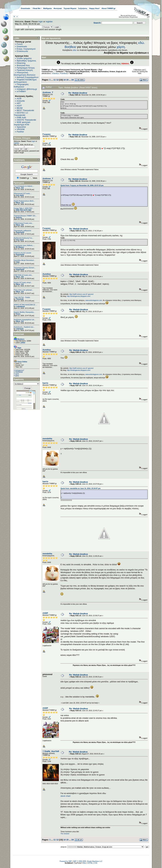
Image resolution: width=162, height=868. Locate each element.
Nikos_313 (20, 188)
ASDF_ (46, 613)
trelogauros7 (20, 370)
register (49, 22)
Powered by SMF (66, 861)
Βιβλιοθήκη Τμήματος (26, 61)
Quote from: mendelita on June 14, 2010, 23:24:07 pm (80, 488)
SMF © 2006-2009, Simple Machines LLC (88, 861)
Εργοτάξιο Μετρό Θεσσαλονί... (24, 260)
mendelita (47, 439)
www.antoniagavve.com (94, 300)
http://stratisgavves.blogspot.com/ (79, 296)
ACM (19, 99)
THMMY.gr (46, 70)
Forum (20, 44)
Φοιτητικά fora (23, 65)
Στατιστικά (19, 334)
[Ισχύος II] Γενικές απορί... (23, 283)
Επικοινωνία (22, 51)
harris (45, 383)
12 (57, 80)
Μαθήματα (47, 8)
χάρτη (121, 47)
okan (18, 262)
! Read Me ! (37, 8)
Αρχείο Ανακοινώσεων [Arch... (24, 201)
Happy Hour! (94, 8)
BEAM (20, 108)
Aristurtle (21, 101)
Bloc (85, 863)
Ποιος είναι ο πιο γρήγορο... (23, 290)
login (41, 22)
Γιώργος (47, 134)
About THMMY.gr (109, 8)
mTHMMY (21, 91)
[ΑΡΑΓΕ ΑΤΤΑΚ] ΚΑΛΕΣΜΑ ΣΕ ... (25, 305)
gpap (17, 376)
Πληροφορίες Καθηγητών (21, 86)
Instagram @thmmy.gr (27, 89)
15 (67, 80)
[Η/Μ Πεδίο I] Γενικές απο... (23, 275)
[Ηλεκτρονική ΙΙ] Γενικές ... (23, 194)
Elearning (21, 63)
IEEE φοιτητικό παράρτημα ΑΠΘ (22, 123)
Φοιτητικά (58, 8)
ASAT (19, 106)
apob (17, 374)
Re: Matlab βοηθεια (78, 93)
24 (72, 80)
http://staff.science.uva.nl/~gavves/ (81, 294)
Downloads (26, 8)
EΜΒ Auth (21, 117)
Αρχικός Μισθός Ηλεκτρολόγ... (24, 312)
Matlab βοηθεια (76, 73)
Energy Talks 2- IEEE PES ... (24, 208)
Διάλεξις (19, 218)
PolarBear (64, 73)
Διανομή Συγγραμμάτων (28, 77)
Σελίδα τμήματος (24, 58)
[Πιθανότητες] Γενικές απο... (23, 223)
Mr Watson (20, 247)
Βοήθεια (70, 47)
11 (54, 80)
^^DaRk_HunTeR (51, 751)
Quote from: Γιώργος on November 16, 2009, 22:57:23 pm (82, 185)
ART (19, 103)
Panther (20, 132)
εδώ (141, 43)
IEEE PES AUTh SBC (24, 210)
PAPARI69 (19, 372)
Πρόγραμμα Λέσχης (26, 68)
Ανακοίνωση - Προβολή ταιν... (24, 327)
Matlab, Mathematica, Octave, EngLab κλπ (109, 71)
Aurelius (47, 274)
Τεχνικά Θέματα (70, 8)
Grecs (18, 314)
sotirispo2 (20, 329)
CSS (96, 863)
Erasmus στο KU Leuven (22, 253)
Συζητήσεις (83, 8)
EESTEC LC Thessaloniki (21, 114)
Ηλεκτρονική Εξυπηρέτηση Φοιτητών (25, 74)
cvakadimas (20, 307)
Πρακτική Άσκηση (25, 70)
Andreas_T (48, 92)
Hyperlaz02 (20, 232)
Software (60, 71)
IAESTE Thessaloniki (26, 120)
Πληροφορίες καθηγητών (22, 231)
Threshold (20, 299)
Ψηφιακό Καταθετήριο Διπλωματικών (25, 81)
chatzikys (55, 73)
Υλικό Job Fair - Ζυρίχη (22, 297)
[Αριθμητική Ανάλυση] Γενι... (24, 238)
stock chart (65, 796)
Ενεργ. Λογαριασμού (26, 49)
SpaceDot (21, 127)
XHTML (90, 863)
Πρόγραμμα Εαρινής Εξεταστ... (25, 268)
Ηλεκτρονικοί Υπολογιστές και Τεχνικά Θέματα (78, 70)
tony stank (20, 195)
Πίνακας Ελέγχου (22, 138)
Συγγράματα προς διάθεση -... (24, 245)
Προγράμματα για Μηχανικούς (78, 71)
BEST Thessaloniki (25, 110)
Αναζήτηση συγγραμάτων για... (25, 320)
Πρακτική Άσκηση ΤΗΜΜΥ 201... (25, 216)
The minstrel (65, 834)
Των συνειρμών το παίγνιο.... (24, 186)
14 (64, 80)
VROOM (21, 129)
